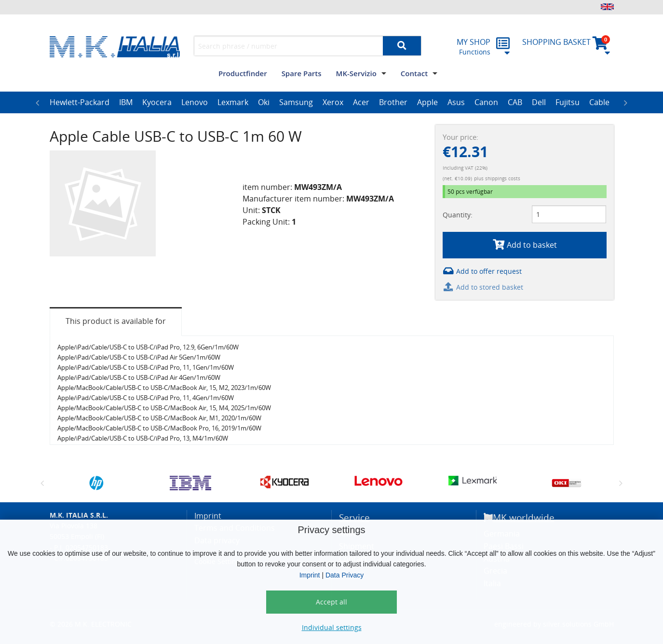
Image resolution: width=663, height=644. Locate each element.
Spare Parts (302, 73)
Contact (414, 73)
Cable (599, 102)
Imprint (310, 575)
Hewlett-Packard (80, 102)
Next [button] (626, 103)
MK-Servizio (356, 73)
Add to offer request (482, 271)
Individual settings (332, 627)
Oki (264, 102)
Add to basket (524, 245)
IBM (126, 102)
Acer (361, 102)
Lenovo (195, 102)
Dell (539, 102)
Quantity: (458, 215)
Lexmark (233, 102)
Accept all (331, 602)
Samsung (296, 102)
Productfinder (243, 73)
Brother (393, 102)
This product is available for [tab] (116, 321)
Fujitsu (568, 102)
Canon (486, 102)
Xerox (333, 102)
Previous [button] (38, 103)
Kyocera (157, 102)
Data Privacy (345, 575)
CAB (515, 102)
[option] (80, 103)
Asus (456, 102)
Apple (427, 102)
